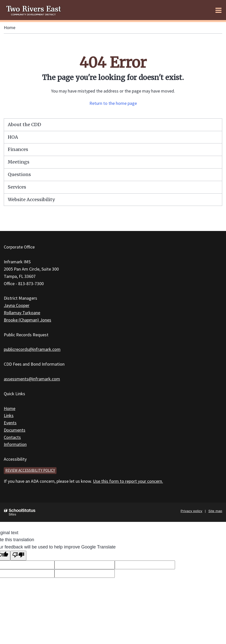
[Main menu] (218, 10)
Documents (15, 430)
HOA (13, 137)
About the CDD (24, 125)
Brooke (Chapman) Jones (27, 320)
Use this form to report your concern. (128, 481)
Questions (19, 174)
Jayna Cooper (17, 305)
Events (10, 423)
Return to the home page (113, 103)
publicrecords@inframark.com (32, 349)
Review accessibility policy (30, 470)
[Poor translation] (18, 556)
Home (10, 27)
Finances (18, 149)
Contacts (12, 437)
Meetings (19, 162)
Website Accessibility (31, 199)
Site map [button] (215, 511)
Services (17, 187)
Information (15, 444)
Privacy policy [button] (191, 511)
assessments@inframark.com (32, 379)
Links (9, 415)
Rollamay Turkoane (22, 313)
